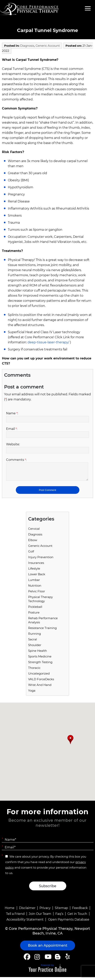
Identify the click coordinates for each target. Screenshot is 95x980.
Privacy (45, 911)
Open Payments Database (69, 922)
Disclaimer (27, 911)
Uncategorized (39, 676)
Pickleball (35, 610)
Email (12, 429)
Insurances (36, 566)
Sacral (33, 642)
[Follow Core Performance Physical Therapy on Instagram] (37, 960)
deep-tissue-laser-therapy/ (48, 342)
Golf (31, 554)
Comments (16, 460)
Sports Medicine (40, 659)
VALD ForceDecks (41, 682)
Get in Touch (77, 917)
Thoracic (34, 671)
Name (12, 413)
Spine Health (38, 654)
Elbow (33, 543)
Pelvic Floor (37, 594)
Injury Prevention (41, 560)
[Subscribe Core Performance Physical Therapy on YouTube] (48, 960)
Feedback (80, 911)
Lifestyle (34, 571)
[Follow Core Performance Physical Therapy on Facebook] (27, 960)
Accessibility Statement (25, 922)
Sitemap (61, 911)
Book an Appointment (48, 948)
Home (10, 911)
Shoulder (35, 648)
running (35, 637)
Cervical (34, 532)
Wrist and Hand (40, 688)
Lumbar (34, 583)
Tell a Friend (15, 917)
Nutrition (35, 588)
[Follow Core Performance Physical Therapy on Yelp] (68, 960)
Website (13, 444)
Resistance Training (42, 631)
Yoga (32, 693)
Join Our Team (40, 917)
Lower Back (37, 577)
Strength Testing (40, 665)
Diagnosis (27, 46)
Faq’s (59, 917)
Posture (34, 615)
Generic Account (48, 46)
